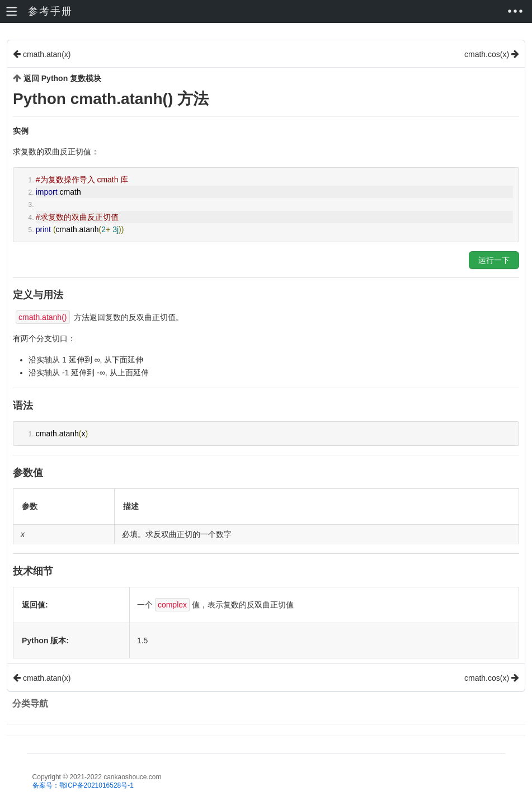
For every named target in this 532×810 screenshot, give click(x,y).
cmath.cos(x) (492, 54)
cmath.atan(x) (42, 54)
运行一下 (494, 260)
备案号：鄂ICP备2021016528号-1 (83, 785)
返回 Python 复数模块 (62, 78)
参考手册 (50, 11)
